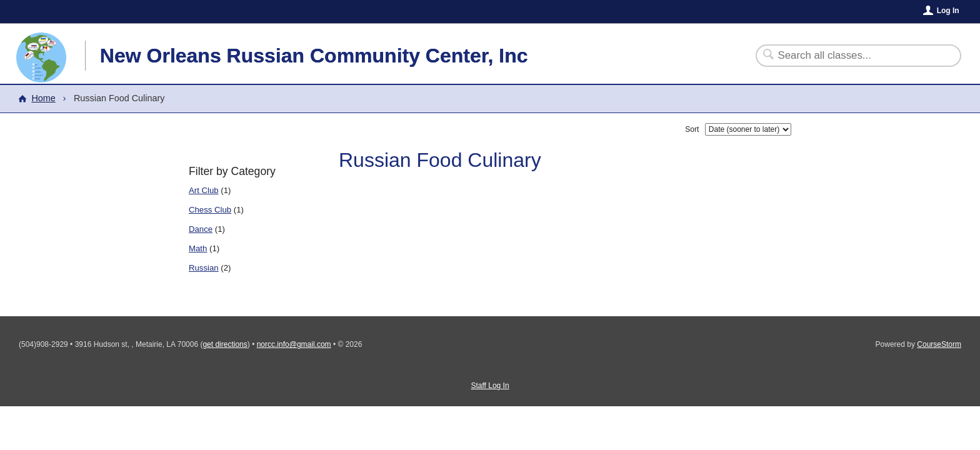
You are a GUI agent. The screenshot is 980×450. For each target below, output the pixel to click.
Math (198, 248)
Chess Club (210, 210)
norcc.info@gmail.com (294, 344)
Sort (692, 129)
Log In (948, 11)
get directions (225, 344)
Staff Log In (490, 386)
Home (43, 98)
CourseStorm (939, 344)
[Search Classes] (851, 56)
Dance (201, 229)
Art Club (204, 190)
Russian (204, 268)
